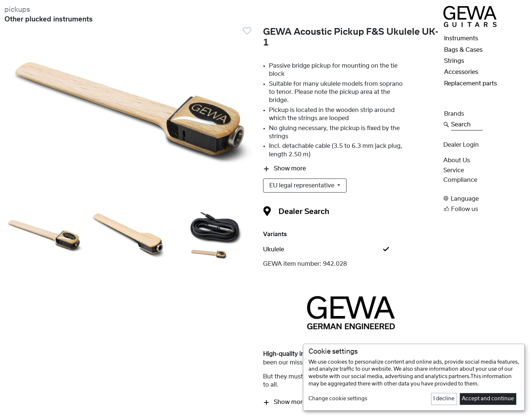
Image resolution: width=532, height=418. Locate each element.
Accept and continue (488, 399)
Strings (454, 61)
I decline (444, 399)
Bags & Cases (463, 50)
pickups (17, 10)
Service (454, 170)
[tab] (351, 249)
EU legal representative (303, 186)
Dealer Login (461, 145)
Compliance (460, 180)
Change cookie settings (338, 399)
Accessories (461, 72)
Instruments (461, 38)
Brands (454, 114)
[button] (485, 199)
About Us (457, 160)
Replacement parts (470, 84)
